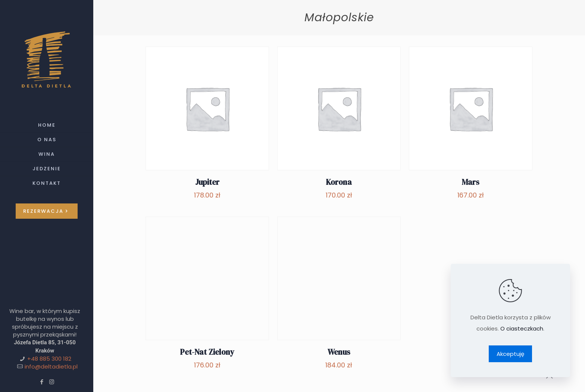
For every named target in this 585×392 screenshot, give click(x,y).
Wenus (339, 352)
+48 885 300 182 (49, 359)
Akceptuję (510, 354)
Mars (471, 182)
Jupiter (207, 182)
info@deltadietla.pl (51, 366)
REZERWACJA (47, 211)
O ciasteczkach (522, 328)
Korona (339, 182)
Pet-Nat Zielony (207, 352)
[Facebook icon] (42, 382)
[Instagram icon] (52, 382)
